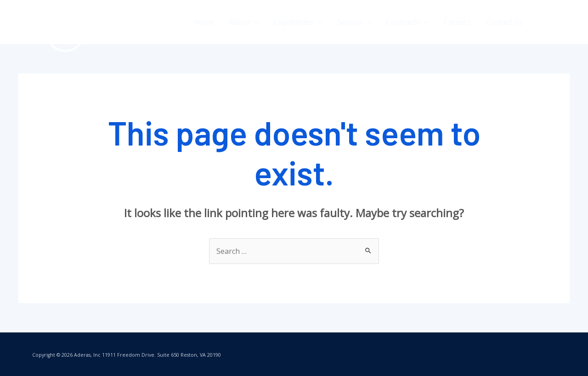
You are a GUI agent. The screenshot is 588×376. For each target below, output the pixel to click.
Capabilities (298, 22)
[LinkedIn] (566, 22)
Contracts (408, 22)
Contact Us (504, 22)
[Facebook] (543, 22)
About (244, 22)
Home (204, 22)
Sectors (355, 22)
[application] (254, 22)
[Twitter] (555, 22)
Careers (457, 22)
